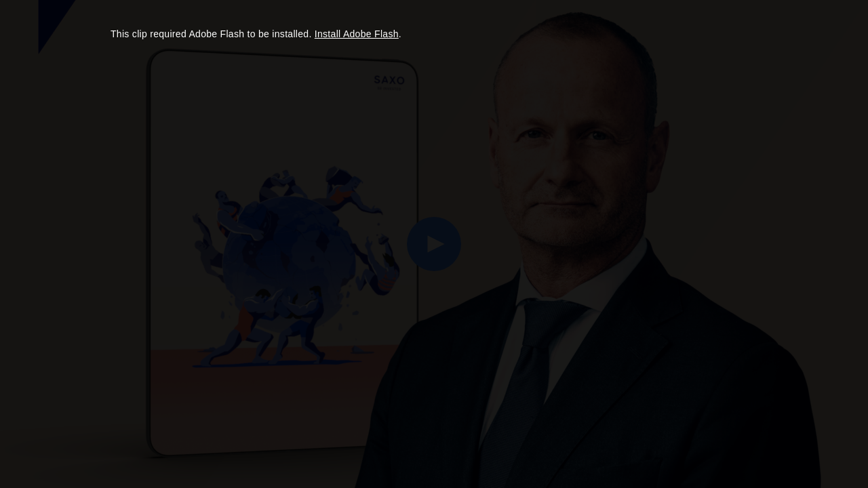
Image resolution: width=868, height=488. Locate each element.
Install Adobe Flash (357, 34)
